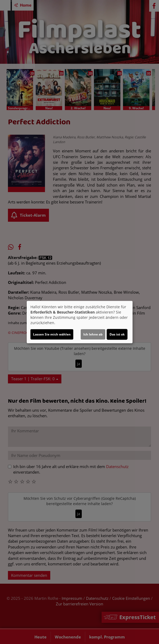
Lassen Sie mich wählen (52, 334)
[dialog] (80, 322)
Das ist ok (117, 334)
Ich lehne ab (93, 334)
